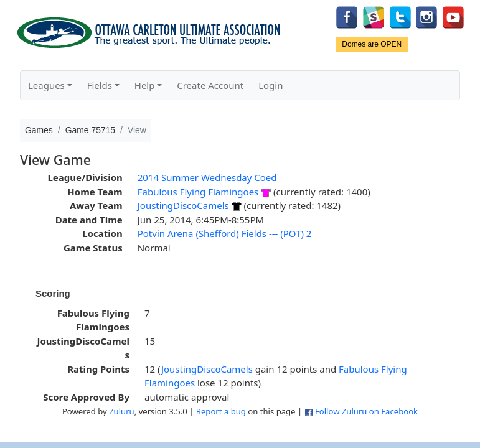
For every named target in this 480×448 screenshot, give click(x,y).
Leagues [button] (46, 85)
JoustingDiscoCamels (183, 205)
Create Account (210, 85)
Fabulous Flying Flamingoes (198, 192)
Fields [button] (100, 85)
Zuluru (122, 411)
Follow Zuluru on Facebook (366, 411)
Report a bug (221, 411)
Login (271, 85)
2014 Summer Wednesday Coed (207, 177)
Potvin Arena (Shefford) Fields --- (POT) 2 (225, 233)
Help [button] (145, 85)
